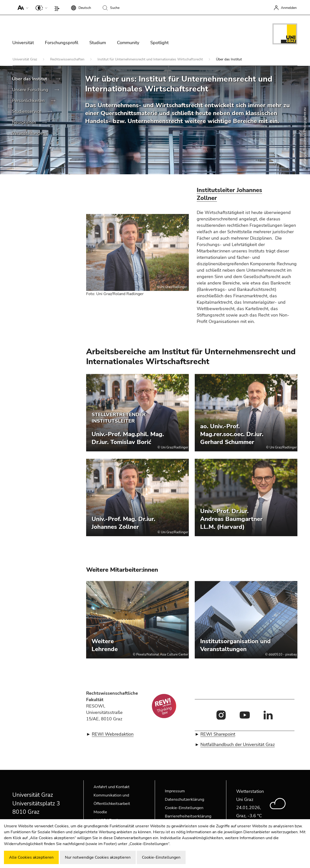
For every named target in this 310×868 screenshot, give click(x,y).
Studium (98, 43)
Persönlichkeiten (29, 101)
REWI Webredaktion (113, 734)
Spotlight (159, 43)
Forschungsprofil (62, 43)
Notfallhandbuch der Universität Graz (238, 744)
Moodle (100, 812)
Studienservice (27, 111)
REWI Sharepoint (218, 734)
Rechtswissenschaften (68, 59)
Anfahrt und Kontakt (112, 787)
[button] (22, 7)
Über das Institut (30, 79)
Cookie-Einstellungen (184, 808)
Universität (23, 43)
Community (128, 43)
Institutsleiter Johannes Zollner (229, 194)
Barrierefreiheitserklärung (188, 816)
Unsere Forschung (31, 90)
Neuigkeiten (25, 122)
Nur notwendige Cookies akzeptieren (98, 857)
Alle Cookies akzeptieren (31, 857)
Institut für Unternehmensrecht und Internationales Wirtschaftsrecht (151, 59)
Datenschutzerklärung (184, 799)
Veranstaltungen (29, 133)
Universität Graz (25, 59)
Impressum (175, 791)
